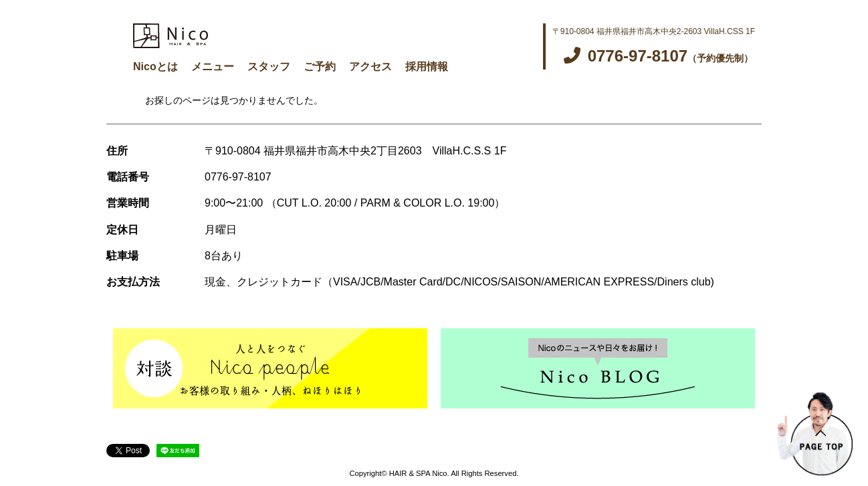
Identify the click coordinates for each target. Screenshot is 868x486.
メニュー (213, 67)
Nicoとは (155, 67)
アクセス (370, 67)
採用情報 (427, 67)
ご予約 (320, 67)
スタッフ (269, 67)
